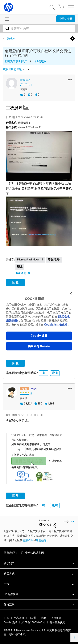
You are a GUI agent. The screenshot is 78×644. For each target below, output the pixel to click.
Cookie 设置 (39, 336)
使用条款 (28, 540)
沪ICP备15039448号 (33, 622)
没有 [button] (55, 373)
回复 (15, 282)
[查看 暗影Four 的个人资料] (25, 80)
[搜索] (39, 29)
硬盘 (20, 267)
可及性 (33, 618)
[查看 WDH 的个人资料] (34, 389)
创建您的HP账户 (16, 61)
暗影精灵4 (54, 260)
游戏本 (11, 39)
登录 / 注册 (66, 19)
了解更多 (40, 61)
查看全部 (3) (23, 273)
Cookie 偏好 (10, 622)
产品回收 (19, 618)
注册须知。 (43, 540)
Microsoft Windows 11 (30, 260)
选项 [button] (72, 39)
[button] (70, 80)
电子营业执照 (57, 622)
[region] (39, 322)
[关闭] (71, 293)
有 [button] (43, 373)
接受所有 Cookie (39, 346)
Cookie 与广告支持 (56, 325)
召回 (6, 618)
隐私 (44, 618)
